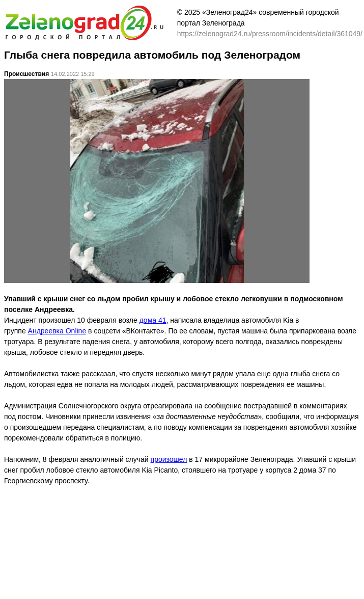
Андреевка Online (57, 331)
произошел (169, 459)
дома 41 (153, 320)
